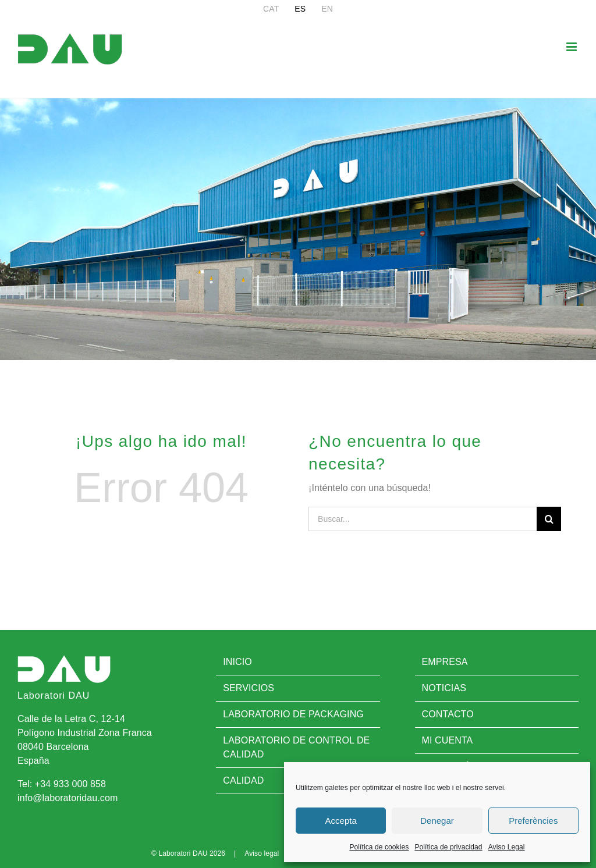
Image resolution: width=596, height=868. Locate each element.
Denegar (437, 821)
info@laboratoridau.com (68, 798)
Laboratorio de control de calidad (296, 747)
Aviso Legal (507, 847)
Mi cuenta (448, 740)
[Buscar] (549, 519)
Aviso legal (262, 853)
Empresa (445, 662)
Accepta (341, 821)
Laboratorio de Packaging (293, 714)
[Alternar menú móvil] (572, 47)
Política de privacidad (448, 847)
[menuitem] (271, 9)
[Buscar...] (423, 519)
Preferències (533, 821)
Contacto (448, 714)
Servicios (249, 688)
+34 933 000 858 (70, 784)
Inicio (237, 662)
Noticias (444, 688)
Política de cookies (379, 847)
